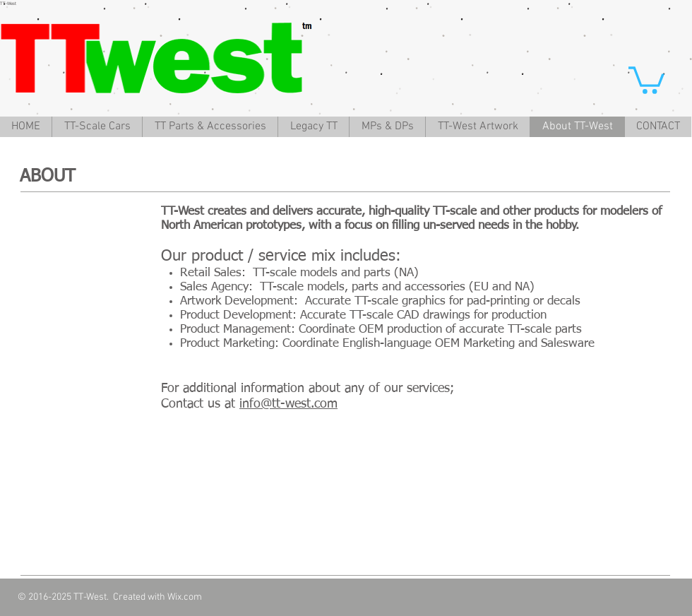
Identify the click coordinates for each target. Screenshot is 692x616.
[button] (646, 79)
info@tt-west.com (288, 404)
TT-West (8, 4)
